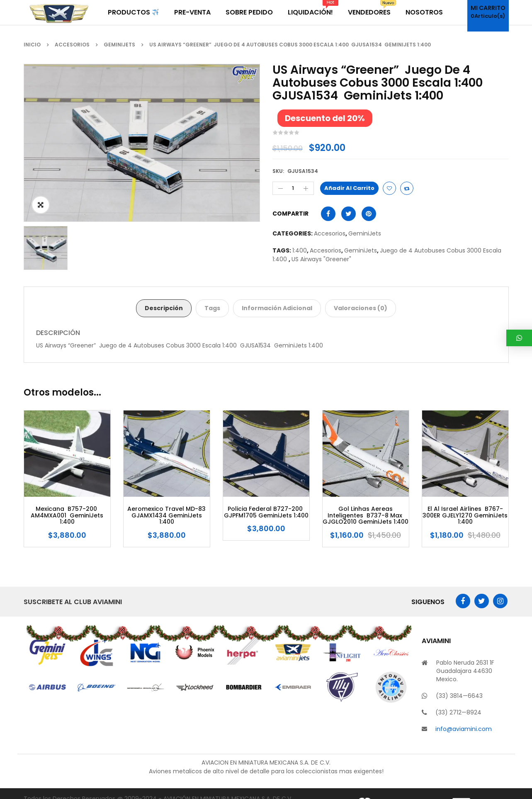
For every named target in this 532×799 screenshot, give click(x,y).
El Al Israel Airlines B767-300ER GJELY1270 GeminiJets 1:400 (465, 515)
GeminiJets (119, 45)
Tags (212, 308)
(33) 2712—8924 (458, 712)
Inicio (32, 45)
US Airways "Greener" (322, 259)
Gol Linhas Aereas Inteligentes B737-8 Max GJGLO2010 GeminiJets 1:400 (366, 515)
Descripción (164, 308)
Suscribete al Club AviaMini (73, 602)
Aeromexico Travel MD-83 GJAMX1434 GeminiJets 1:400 (166, 515)
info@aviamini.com (464, 729)
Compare (407, 188)
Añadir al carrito (349, 188)
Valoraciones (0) (361, 308)
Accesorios (72, 45)
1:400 (300, 250)
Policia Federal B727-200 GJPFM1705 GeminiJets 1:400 (266, 512)
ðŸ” (41, 205)
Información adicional (277, 308)
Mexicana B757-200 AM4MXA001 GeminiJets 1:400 (67, 515)
